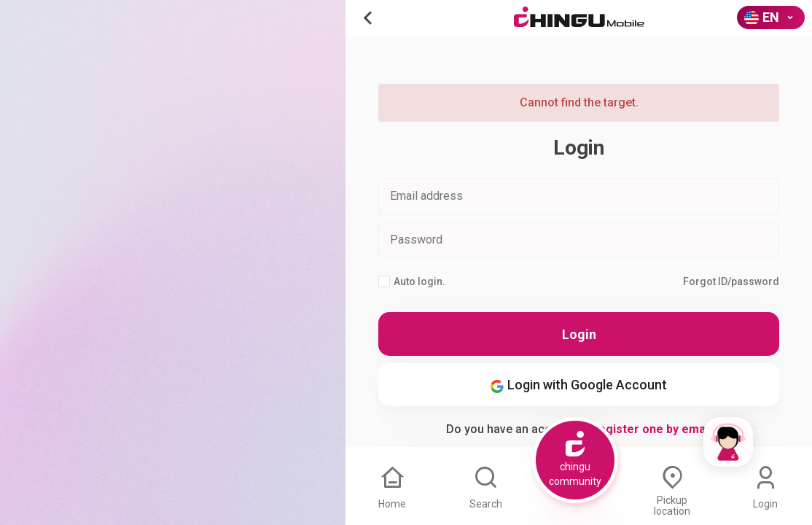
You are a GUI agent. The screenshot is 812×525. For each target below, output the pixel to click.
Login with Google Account (579, 385)
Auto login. (412, 282)
